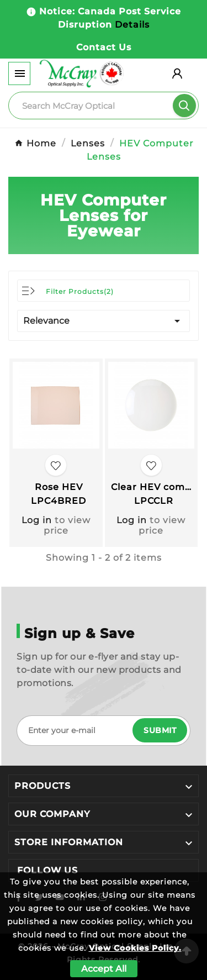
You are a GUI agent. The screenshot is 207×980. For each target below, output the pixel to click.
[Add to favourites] (56, 465)
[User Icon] (177, 73)
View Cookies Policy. (135, 948)
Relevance (104, 321)
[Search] (104, 106)
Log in (37, 520)
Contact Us (104, 47)
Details (132, 25)
